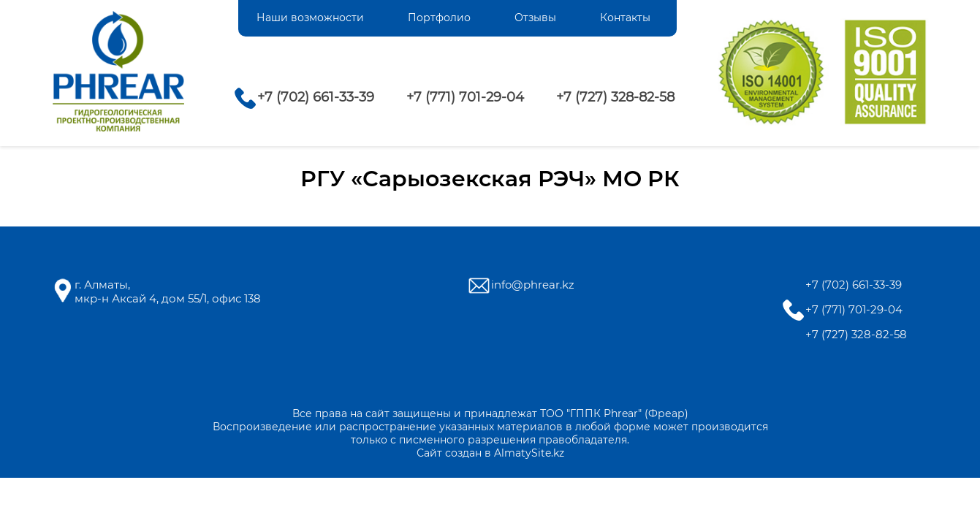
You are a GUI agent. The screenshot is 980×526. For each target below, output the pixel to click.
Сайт (429, 453)
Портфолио (439, 18)
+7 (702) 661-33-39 (316, 97)
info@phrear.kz (533, 285)
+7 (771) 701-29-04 (465, 97)
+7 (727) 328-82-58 (615, 97)
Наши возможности (310, 18)
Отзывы (535, 18)
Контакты (625, 18)
